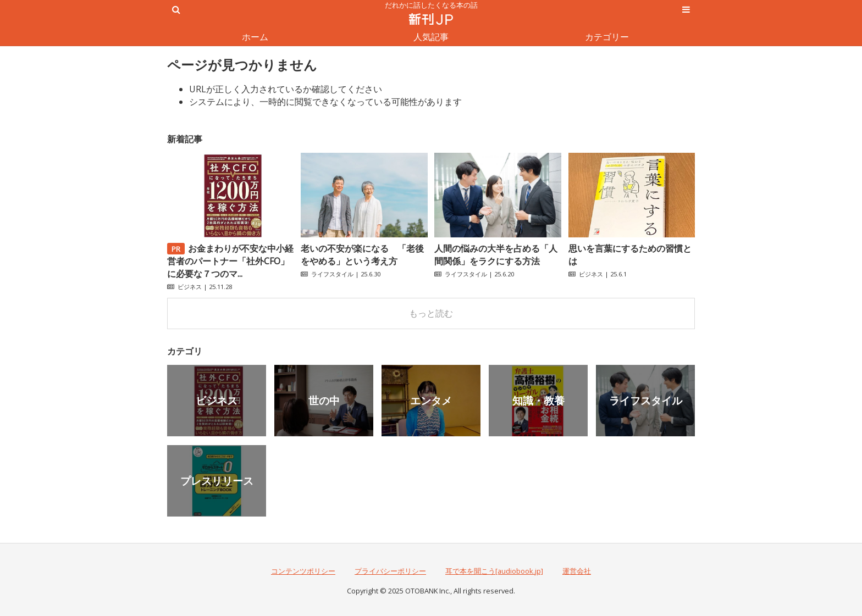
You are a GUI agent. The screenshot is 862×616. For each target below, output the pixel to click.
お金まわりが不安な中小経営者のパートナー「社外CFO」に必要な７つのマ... (230, 261)
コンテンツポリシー (303, 571)
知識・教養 (538, 400)
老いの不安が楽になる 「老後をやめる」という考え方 (362, 255)
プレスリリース (217, 481)
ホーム (255, 37)
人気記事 (431, 37)
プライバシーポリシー (390, 571)
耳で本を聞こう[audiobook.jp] (494, 571)
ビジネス (190, 287)
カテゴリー (607, 37)
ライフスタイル (332, 274)
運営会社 (577, 571)
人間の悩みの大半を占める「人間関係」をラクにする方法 (496, 255)
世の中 (324, 400)
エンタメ (431, 400)
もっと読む (431, 313)
